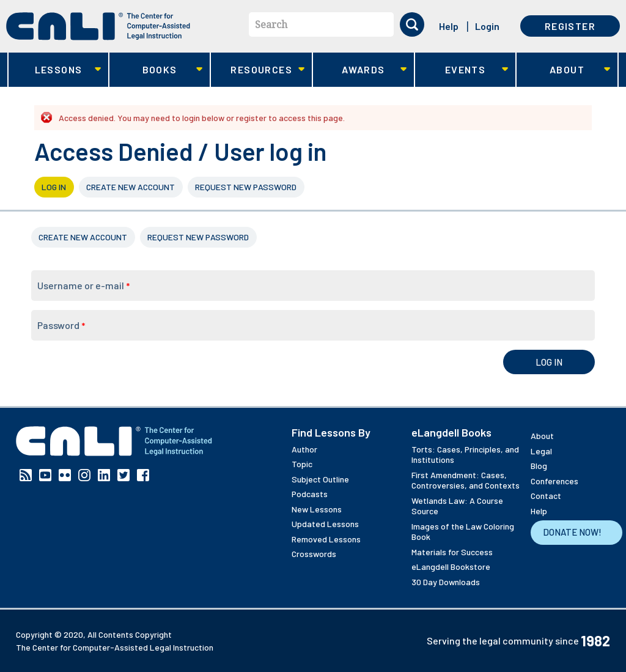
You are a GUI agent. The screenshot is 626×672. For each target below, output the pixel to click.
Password (61, 325)
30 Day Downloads (446, 582)
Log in (54, 187)
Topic (302, 464)
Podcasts (310, 494)
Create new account (131, 187)
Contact (546, 496)
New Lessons (317, 509)
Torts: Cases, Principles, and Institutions (465, 455)
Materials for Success (452, 552)
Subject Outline (320, 479)
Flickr (65, 475)
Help (449, 26)
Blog (539, 466)
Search (271, 24)
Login (487, 26)
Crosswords (314, 554)
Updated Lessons (325, 524)
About (563, 70)
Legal (541, 451)
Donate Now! (572, 532)
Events (462, 70)
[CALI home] (98, 26)
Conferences (554, 481)
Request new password (246, 187)
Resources (258, 70)
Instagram (84, 475)
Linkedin (104, 475)
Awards (360, 70)
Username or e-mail (83, 285)
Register (570, 26)
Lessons (55, 70)
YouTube (45, 475)
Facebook (143, 475)
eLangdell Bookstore (451, 567)
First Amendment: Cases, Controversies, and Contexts (466, 480)
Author (304, 449)
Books (156, 70)
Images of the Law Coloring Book (463, 532)
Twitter (123, 475)
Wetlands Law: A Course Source (457, 506)
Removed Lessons (326, 539)
